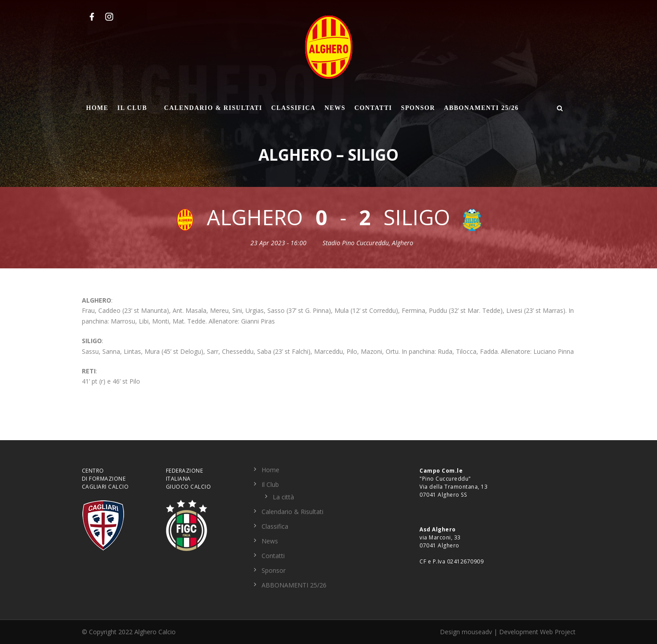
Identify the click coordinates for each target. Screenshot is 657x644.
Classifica (294, 108)
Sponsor (418, 108)
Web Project (558, 632)
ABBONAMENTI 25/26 (481, 108)
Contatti (373, 108)
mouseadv (477, 632)
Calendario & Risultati (213, 108)
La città (283, 497)
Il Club (132, 108)
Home (97, 108)
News (335, 108)
